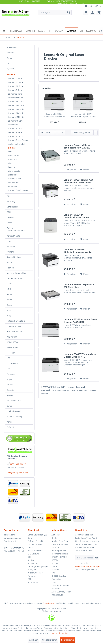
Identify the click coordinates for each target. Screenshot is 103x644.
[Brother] (30, 31)
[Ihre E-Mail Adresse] (85, 558)
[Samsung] (91, 31)
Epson (9, 223)
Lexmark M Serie (15, 98)
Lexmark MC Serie (16, 102)
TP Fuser (11, 284)
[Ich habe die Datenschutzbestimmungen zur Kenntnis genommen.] (76, 563)
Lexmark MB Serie (16, 105)
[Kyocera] (59, 31)
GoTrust (10, 427)
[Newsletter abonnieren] (96, 558)
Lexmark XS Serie (16, 136)
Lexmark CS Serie (16, 82)
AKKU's (10, 395)
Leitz (9, 241)
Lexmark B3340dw (79, 390)
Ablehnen (34, 640)
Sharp (9, 310)
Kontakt (31, 560)
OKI (8, 196)
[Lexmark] (71, 31)
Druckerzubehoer (36, 544)
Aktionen (11, 374)
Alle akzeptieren (50, 640)
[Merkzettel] (86, 12)
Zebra (9, 305)
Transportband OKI (60, 585)
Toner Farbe (13, 155)
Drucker (12, 148)
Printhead (12, 186)
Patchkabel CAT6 (14, 401)
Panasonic (11, 246)
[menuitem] (55, 12)
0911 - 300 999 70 (18, 464)
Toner (11, 152)
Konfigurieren (67, 640)
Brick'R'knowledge (15, 411)
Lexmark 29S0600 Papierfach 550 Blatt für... (79, 286)
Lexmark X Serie (15, 132)
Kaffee (10, 422)
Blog (9, 316)
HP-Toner (56, 563)
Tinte (10, 163)
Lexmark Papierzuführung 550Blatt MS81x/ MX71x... (78, 146)
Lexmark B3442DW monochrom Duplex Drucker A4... (83, 115)
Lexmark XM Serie (16, 117)
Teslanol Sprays (14, 326)
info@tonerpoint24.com (18, 473)
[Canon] (42, 31)
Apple (9, 379)
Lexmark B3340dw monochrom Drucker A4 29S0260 (54, 115)
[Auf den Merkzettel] (85, 170)
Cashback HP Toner (60, 544)
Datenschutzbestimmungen (88, 566)
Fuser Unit (56, 547)
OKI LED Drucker (59, 576)
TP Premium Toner (15, 278)
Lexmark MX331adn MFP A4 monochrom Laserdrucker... (79, 181)
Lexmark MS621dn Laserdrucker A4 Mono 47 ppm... (77, 216)
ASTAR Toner (12, 347)
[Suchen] (69, 12)
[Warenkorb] (99, 12)
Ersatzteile (13, 175)
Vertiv (9, 294)
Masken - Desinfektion (17, 273)
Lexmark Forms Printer (18, 140)
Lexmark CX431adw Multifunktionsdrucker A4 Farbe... (78, 251)
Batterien (11, 390)
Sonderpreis (12, 207)
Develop (10, 217)
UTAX (9, 289)
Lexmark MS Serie (16, 109)
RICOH (10, 262)
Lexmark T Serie (15, 129)
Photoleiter (56, 579)
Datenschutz (57, 595)
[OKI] (81, 31)
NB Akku (10, 385)
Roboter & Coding (15, 417)
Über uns (56, 589)
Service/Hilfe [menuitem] (92, 6)
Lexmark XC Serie (16, 121)
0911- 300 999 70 (14, 548)
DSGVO (31, 547)
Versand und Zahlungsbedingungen (38, 565)
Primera (10, 252)
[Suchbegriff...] (55, 12)
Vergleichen (70, 169)
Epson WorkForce (35, 551)
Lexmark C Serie (15, 78)
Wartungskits (14, 171)
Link (53, 573)
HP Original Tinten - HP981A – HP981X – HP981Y (60, 557)
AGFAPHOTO (12, 342)
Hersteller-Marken (15, 331)
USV (8, 369)
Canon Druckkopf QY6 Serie (37, 536)
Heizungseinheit (59, 551)
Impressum (33, 582)
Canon (10, 58)
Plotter (54, 582)
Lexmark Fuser (15, 179)
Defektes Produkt (35, 541)
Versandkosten (48, 603)
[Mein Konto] (92, 12)
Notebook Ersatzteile (16, 321)
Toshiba (10, 268)
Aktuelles (56, 535)
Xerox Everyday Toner (61, 592)
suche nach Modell (17, 144)
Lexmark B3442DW (61, 390)
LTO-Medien (12, 363)
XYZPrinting (12, 337)
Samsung (11, 201)
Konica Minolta (13, 236)
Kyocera (10, 69)
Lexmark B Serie (15, 90)
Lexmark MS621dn (54, 387)
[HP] (50, 31)
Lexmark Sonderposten (18, 190)
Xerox (9, 300)
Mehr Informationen (61, 633)
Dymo (9, 406)
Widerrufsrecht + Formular (35, 574)
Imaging (12, 167)
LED (8, 358)
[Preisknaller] (16, 31)
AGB (30, 579)
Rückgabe (32, 570)
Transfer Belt (14, 182)
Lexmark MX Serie (16, 113)
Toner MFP (13, 159)
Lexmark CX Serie (16, 86)
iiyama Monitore (14, 257)
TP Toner (11, 353)
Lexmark (11, 74)
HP (8, 63)
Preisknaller (12, 47)
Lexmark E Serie (15, 94)
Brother (10, 53)
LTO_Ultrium (33, 554)
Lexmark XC (13, 125)
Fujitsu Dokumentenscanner (16, 229)
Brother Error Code (60, 541)
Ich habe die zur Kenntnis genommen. (88, 566)
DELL (9, 212)
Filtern (46, 133)
